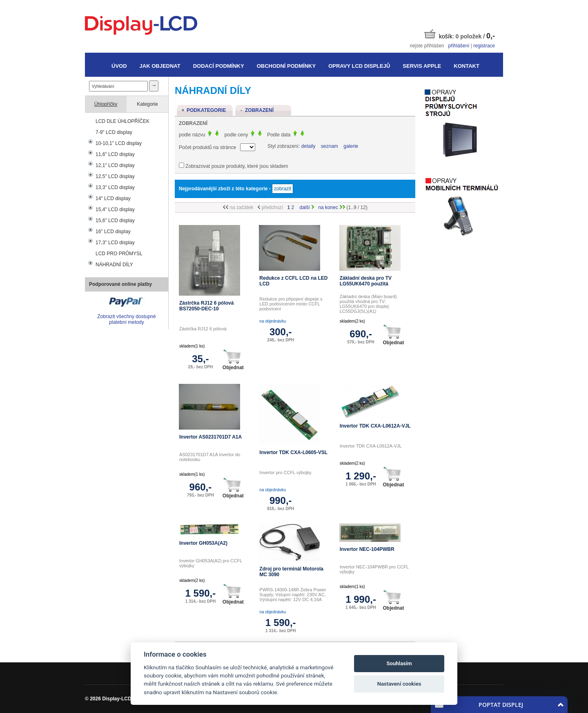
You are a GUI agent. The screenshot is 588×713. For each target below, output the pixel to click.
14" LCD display (113, 198)
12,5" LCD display (115, 176)
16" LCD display (113, 232)
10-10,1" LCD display (119, 143)
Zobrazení (259, 110)
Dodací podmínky (219, 66)
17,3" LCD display (115, 243)
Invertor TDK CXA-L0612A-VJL (375, 426)
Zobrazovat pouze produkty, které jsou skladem (237, 166)
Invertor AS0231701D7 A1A (210, 437)
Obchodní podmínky (286, 66)
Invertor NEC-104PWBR (367, 549)
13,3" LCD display (115, 187)
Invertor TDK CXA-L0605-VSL (293, 452)
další (307, 207)
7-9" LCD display (114, 132)
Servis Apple (422, 66)
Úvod (119, 66)
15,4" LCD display (115, 209)
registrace (484, 46)
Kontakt (467, 66)
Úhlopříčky (106, 104)
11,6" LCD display (115, 154)
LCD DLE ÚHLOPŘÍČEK (122, 121)
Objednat (233, 360)
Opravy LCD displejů (359, 66)
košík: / (459, 35)
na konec (332, 207)
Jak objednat (160, 66)
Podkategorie (206, 110)
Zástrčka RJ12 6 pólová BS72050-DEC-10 (206, 306)
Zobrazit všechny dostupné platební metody (126, 319)
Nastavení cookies (399, 684)
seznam (330, 146)
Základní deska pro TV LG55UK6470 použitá (366, 281)
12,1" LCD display (115, 165)
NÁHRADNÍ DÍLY (114, 265)
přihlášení (459, 46)
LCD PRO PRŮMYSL (119, 254)
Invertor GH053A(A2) (203, 543)
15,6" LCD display (115, 221)
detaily (308, 146)
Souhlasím (399, 663)
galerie (351, 146)
